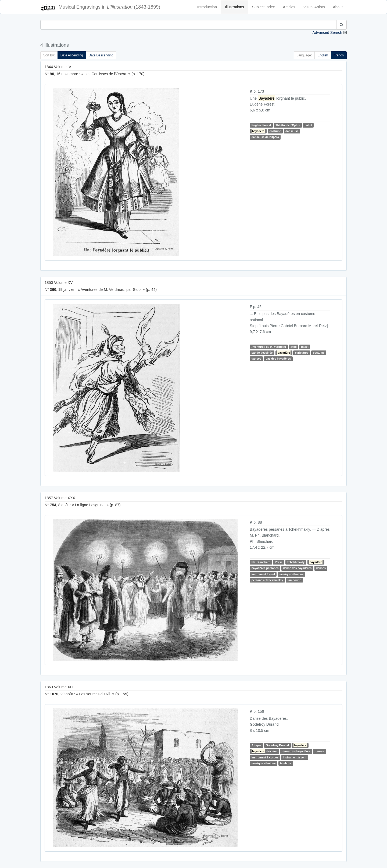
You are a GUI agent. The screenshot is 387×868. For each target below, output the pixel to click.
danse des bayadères (297, 568)
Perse (279, 562)
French (339, 55)
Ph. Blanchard (261, 562)
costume (275, 131)
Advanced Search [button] (327, 32)
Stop (294, 347)
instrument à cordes (265, 757)
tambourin (294, 580)
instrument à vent (263, 574)
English (323, 55)
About (338, 7)
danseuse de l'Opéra (265, 137)
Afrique (257, 745)
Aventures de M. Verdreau (269, 347)
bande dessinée (262, 353)
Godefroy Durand (277, 745)
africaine (264, 751)
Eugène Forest (261, 125)
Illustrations (234, 7)
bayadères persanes (265, 568)
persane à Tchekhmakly (267, 580)
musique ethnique (292, 574)
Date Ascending (72, 55)
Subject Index (264, 7)
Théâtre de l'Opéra (288, 125)
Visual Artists (314, 7)
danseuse (292, 131)
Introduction (207, 7)
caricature (302, 353)
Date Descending (101, 55)
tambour (286, 763)
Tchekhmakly (296, 562)
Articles (289, 7)
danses (256, 359)
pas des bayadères (278, 359)
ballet (308, 125)
